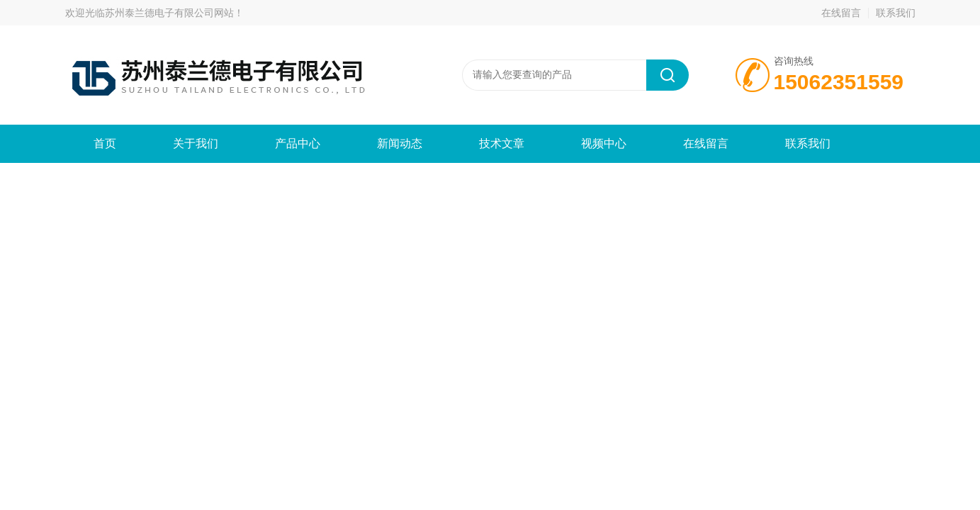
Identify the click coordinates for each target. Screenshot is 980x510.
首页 (105, 143)
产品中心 (298, 143)
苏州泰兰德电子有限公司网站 (169, 13)
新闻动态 (400, 143)
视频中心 (604, 143)
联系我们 (896, 13)
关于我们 (196, 143)
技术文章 (502, 143)
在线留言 (841, 13)
